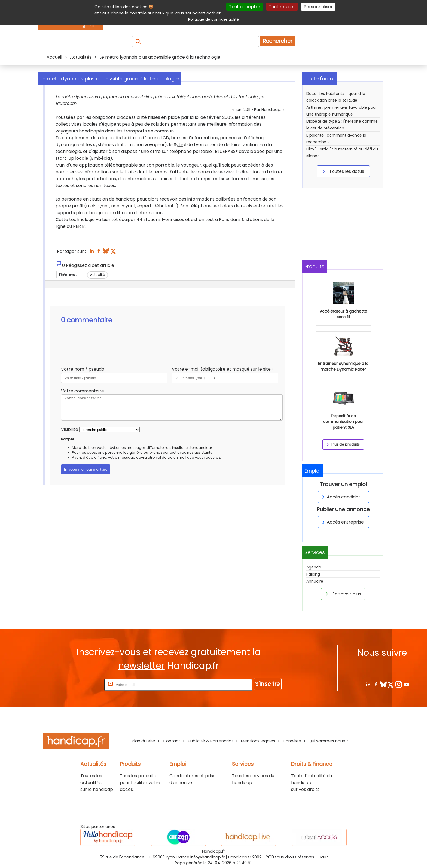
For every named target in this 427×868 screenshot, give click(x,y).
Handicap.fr (240, 857)
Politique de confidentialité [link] (214, 19)
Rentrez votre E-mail (81, 684)
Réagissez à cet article (90, 265)
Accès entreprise (342, 522)
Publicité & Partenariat (211, 741)
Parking (313, 574)
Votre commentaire (83, 391)
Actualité (97, 275)
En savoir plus (342, 594)
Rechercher (278, 41)
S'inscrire (268, 684)
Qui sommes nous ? (328, 741)
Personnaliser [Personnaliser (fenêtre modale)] (318, 7)
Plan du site (144, 741)
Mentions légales (258, 741)
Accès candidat (340, 497)
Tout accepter (245, 7)
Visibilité (70, 429)
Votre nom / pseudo (83, 369)
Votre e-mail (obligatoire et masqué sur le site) (222, 369)
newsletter (141, 666)
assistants (203, 453)
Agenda (314, 567)
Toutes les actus (342, 171)
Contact (172, 741)
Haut (323, 857)
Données (292, 741)
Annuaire (315, 581)
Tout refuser (282, 7)
